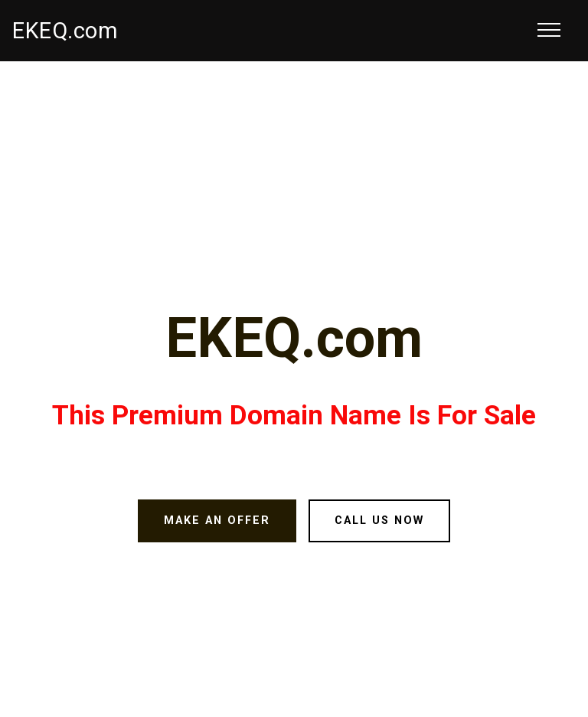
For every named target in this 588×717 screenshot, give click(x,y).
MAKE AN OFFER (217, 521)
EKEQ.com (65, 31)
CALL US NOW (379, 521)
